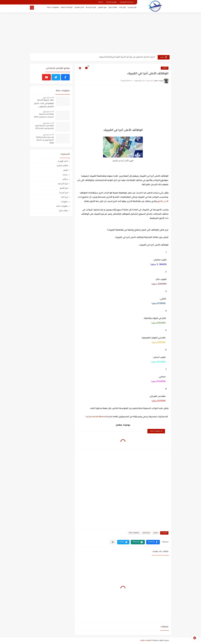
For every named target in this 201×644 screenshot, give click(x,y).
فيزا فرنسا (132, 8)
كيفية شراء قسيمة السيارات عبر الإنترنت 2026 (44, 116)
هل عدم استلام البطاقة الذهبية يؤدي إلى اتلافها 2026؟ (45, 140)
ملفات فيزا (113, 8)
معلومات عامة (53, 8)
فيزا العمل (102, 8)
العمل (165, 68)
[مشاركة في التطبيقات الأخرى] (113, 542)
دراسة (65, 174)
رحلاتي (65, 179)
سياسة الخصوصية (127, 2)
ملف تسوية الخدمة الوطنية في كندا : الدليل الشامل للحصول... (44, 104)
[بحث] (32, 9)
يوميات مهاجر (145, 641)
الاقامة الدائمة (62, 166)
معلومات (64, 201)
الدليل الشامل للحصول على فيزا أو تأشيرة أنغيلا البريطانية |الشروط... (127, 57)
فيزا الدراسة (91, 8)
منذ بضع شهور (47, 97)
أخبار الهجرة (79, 8)
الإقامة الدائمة (67, 8)
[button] (153, 542)
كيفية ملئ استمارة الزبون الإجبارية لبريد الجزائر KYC (44, 127)
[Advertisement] (100, 33)
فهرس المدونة (111, 2)
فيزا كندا (122, 8)
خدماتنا (100, 2)
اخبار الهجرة (63, 161)
